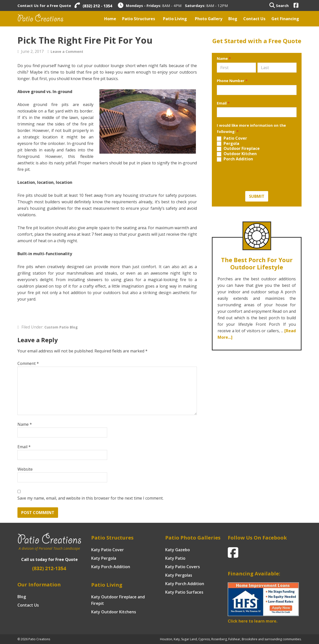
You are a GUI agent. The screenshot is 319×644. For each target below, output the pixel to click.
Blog (22, 597)
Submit (257, 196)
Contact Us (28, 605)
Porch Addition (235, 159)
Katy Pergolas (179, 575)
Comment (28, 363)
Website (25, 469)
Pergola (228, 144)
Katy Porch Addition (111, 567)
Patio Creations (46, 19)
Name (25, 424)
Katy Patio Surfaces (184, 592)
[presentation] (255, 176)
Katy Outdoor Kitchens (114, 612)
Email (24, 447)
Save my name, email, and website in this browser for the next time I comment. (90, 498)
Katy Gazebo (178, 550)
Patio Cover (232, 138)
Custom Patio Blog (63, 327)
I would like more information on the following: (251, 128)
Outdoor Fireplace (238, 149)
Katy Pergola (104, 558)
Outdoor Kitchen (237, 154)
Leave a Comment (69, 51)
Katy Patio (175, 558)
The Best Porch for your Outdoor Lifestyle (257, 262)
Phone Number (232, 81)
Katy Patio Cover (108, 550)
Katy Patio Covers (183, 567)
